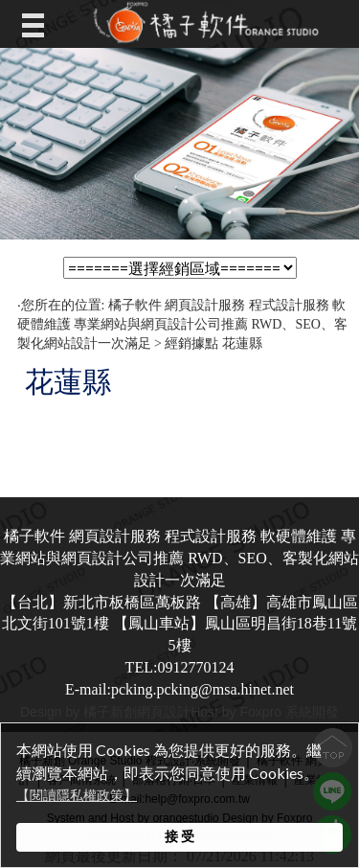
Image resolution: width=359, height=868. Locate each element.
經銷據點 (191, 343)
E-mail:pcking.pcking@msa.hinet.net (179, 689)
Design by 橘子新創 (79, 712)
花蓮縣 (242, 343)
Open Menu (37, 24)
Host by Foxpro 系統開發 (265, 712)
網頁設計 (164, 712)
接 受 (179, 836)
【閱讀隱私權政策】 (77, 796)
